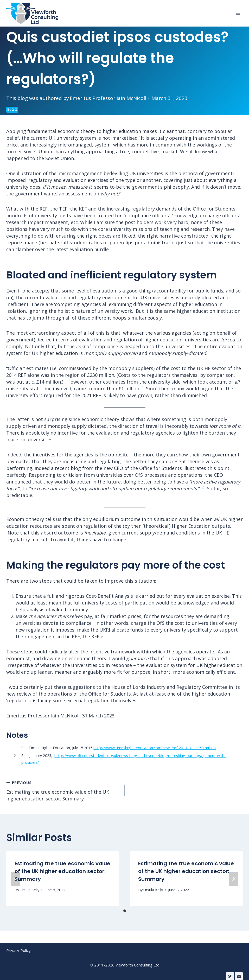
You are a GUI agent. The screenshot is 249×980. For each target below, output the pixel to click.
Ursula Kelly (30, 890)
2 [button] (203, 487)
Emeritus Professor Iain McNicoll (108, 98)
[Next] (233, 879)
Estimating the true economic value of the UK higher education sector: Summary (63, 790)
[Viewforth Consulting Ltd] (32, 13)
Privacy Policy (18, 950)
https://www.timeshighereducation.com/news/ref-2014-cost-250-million (155, 748)
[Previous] (16, 879)
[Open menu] (238, 13)
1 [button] (143, 387)
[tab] (125, 911)
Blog (12, 110)
